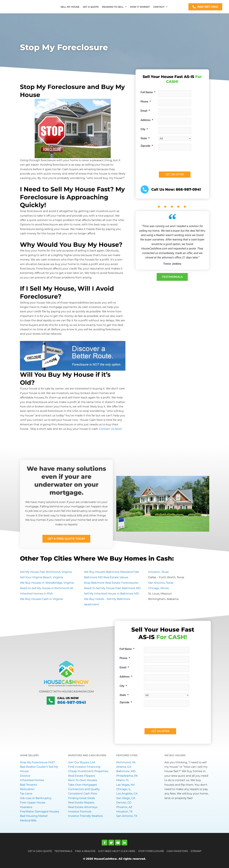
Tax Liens (26, 794)
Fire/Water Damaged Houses (40, 811)
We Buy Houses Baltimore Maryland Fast (112, 572)
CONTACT (160, 7)
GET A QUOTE (91, 7)
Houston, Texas (158, 572)
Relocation (27, 789)
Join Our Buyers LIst (82, 762)
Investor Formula (80, 811)
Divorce (25, 776)
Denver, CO (124, 803)
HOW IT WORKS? (140, 7)
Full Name (148, 92)
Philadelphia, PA (127, 776)
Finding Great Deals (81, 798)
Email (145, 111)
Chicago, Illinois (159, 588)
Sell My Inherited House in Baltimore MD (111, 594)
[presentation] (184, 159)
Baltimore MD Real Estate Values (106, 577)
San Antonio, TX (127, 816)
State (145, 138)
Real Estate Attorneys (83, 807)
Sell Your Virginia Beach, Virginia (41, 577)
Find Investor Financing (84, 767)
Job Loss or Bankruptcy (36, 798)
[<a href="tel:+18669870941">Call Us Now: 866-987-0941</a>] (145, 189)
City (144, 129)
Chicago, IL (124, 789)
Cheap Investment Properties (88, 771)
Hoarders (26, 807)
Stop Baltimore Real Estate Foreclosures (111, 583)
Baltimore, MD (126, 771)
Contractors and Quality (84, 789)
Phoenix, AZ (124, 807)
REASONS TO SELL (114, 7)
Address (147, 120)
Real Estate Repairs (81, 803)
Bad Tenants (28, 785)
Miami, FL (123, 780)
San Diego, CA (126, 798)
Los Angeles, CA (127, 794)
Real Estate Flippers (82, 776)
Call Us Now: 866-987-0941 (175, 189)
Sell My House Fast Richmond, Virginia (46, 572)
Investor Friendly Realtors (85, 816)
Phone (146, 102)
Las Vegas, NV (125, 785)
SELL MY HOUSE (70, 7)
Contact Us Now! (111, 429)
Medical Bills (28, 820)
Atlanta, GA (124, 767)
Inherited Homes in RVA (36, 594)
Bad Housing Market (34, 816)
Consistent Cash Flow (83, 794)
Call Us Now (67, 698)
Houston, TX (124, 811)
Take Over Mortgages (83, 785)
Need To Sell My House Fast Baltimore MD (112, 588)
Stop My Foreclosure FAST (37, 762)
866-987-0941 (72, 702)
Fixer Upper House (33, 803)
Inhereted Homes (32, 780)
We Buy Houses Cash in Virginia (41, 599)
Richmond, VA (126, 762)
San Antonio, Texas (161, 583)
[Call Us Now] (51, 701)
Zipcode (147, 146)
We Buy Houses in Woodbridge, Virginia (47, 583)
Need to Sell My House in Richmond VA (46, 588)
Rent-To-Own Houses (83, 780)
